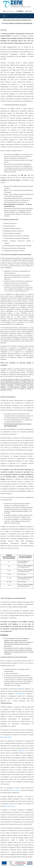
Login (30, 11)
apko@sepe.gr (9, 11)
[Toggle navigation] (4, 16)
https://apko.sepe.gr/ (20, 694)
